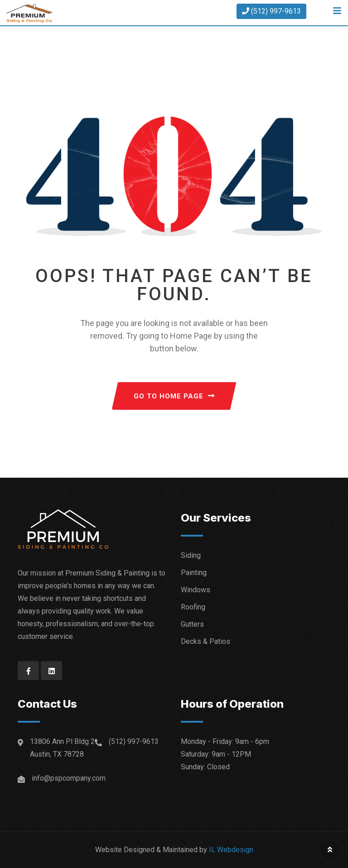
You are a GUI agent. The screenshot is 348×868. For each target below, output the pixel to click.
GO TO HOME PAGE (174, 396)
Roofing (193, 607)
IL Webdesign (231, 850)
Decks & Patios (205, 641)
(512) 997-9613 (271, 11)
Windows (196, 590)
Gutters (192, 624)
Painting (194, 573)
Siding (191, 555)
